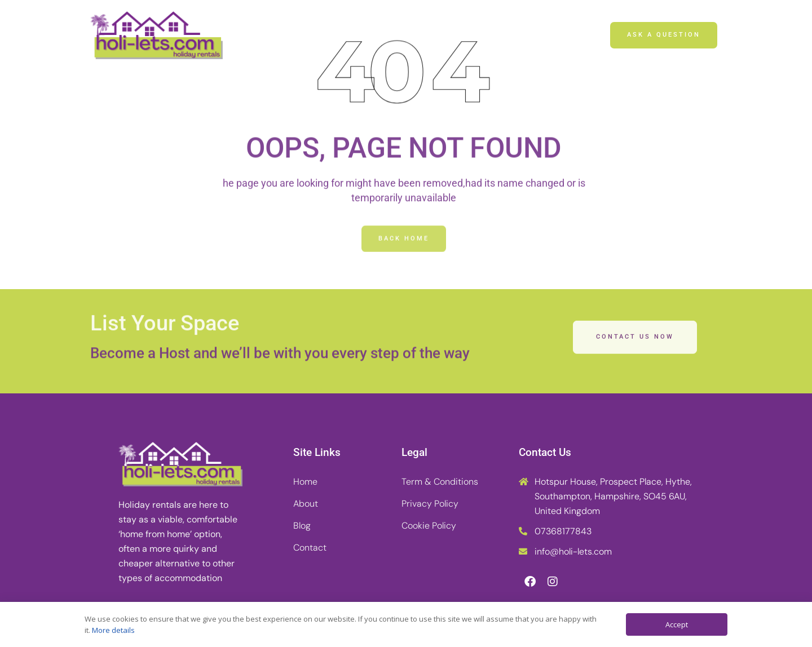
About (375, 35)
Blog (430, 35)
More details (113, 630)
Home (317, 35)
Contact (488, 35)
